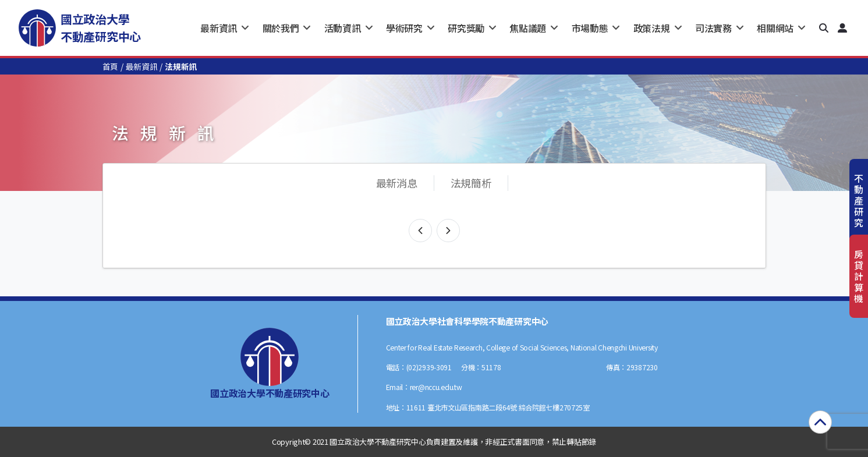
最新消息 (397, 183)
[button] (824, 28)
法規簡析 (471, 183)
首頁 (110, 66)
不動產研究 (859, 201)
